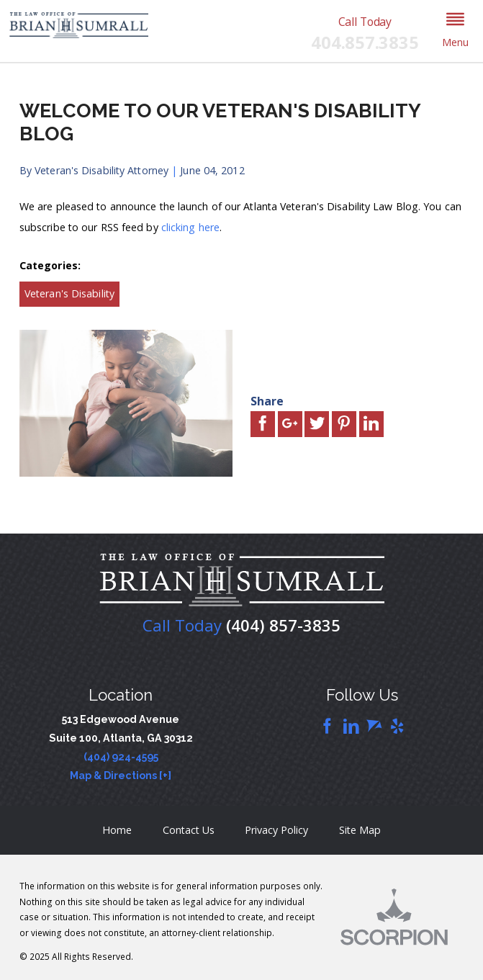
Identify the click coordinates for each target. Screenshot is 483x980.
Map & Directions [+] (121, 776)
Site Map (360, 830)
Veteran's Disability (69, 293)
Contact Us (189, 830)
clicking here (190, 227)
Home (117, 830)
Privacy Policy (276, 830)
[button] (456, 31)
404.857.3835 (365, 43)
